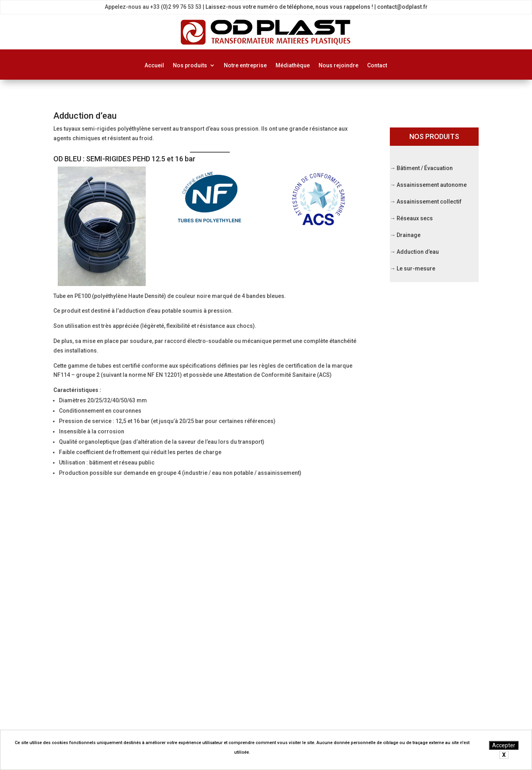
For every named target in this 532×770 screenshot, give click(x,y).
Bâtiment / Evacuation (313, 556)
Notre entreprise (245, 66)
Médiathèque (293, 66)
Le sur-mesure (416, 268)
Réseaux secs (415, 218)
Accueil (154, 66)
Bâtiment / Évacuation (425, 168)
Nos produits (190, 66)
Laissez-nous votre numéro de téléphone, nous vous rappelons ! (289, 7)
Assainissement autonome (432, 185)
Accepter (504, 745)
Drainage (409, 235)
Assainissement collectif (429, 202)
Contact (377, 66)
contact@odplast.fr (402, 7)
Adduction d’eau (418, 252)
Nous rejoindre (338, 66)
